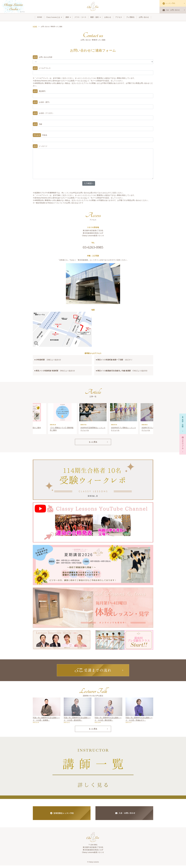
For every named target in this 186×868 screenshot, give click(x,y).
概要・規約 (95, 17)
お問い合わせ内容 (43, 57)
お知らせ (108, 17)
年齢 (37, 124)
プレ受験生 (130, 17)
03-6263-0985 (93, 247)
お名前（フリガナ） (43, 113)
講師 (67, 17)
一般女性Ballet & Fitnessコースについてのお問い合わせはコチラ (59, 203)
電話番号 (39, 91)
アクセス (119, 17)
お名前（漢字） (42, 102)
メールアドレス (42, 68)
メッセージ (40, 146)
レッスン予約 (169, 4)
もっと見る (93, 444)
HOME (40, 17)
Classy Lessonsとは (53, 17)
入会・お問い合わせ (171, 10)
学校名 (40, 135)
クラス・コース (80, 17)
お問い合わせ (144, 17)
